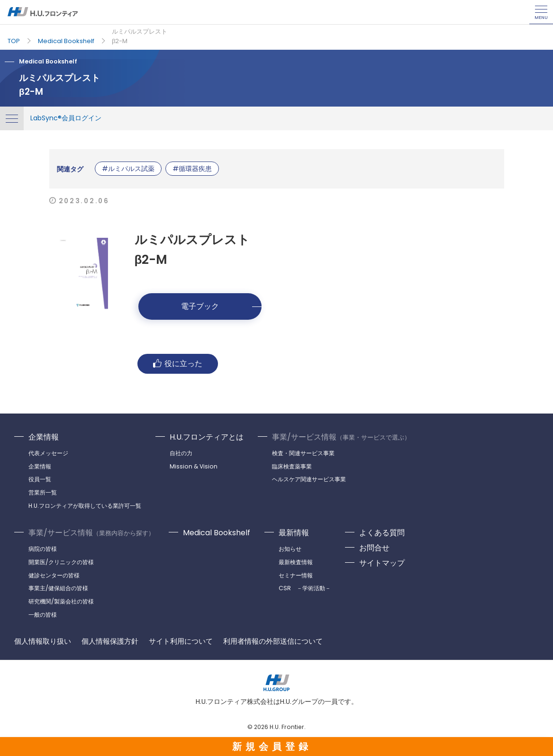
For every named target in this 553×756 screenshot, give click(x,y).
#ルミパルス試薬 (128, 169)
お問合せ (374, 548)
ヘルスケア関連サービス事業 (309, 479)
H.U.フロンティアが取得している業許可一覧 (85, 506)
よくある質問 (382, 533)
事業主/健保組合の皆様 (58, 588)
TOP (14, 41)
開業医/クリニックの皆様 (61, 562)
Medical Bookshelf (66, 41)
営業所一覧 (43, 492)
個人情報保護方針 (110, 641)
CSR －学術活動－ (305, 588)
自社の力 (181, 453)
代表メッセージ (48, 453)
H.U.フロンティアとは (207, 437)
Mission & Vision (194, 466)
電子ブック (200, 306)
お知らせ (290, 549)
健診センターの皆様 (54, 575)
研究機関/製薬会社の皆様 (61, 601)
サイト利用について (181, 641)
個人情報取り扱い (43, 641)
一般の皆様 (43, 615)
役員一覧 (40, 479)
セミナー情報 (296, 575)
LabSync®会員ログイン (66, 118)
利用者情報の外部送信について (273, 641)
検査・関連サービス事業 (303, 453)
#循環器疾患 (192, 169)
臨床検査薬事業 (292, 466)
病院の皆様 (43, 549)
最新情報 (294, 533)
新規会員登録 (272, 747)
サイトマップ (382, 563)
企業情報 (44, 437)
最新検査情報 (296, 562)
